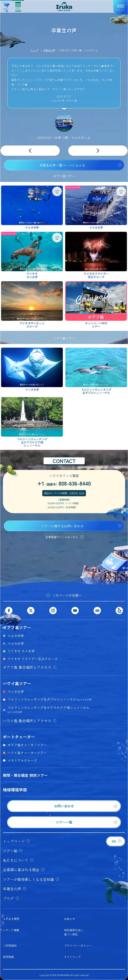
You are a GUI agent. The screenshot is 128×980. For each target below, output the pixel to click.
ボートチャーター (19, 737)
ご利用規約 (10, 946)
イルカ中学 (16, 636)
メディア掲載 (11, 930)
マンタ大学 (16, 691)
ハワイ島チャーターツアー (27, 753)
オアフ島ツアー (17, 627)
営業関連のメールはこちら (62, 537)
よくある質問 (11, 919)
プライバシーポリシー (78, 946)
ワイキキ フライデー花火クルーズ (33, 659)
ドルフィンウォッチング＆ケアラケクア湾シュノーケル (48, 709)
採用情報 (8, 957)
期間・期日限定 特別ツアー (25, 775)
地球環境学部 (15, 790)
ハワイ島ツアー (17, 683)
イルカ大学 (16, 643)
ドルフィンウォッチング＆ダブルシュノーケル (50, 699)
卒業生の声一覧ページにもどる (62, 165)
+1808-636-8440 (64, 483)
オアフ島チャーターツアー (27, 745)
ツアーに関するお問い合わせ (62, 526)
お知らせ (70, 919)
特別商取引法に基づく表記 (74, 932)
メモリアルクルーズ (22, 760)
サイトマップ (72, 957)
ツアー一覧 (6, 6)
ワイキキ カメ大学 (21, 651)
